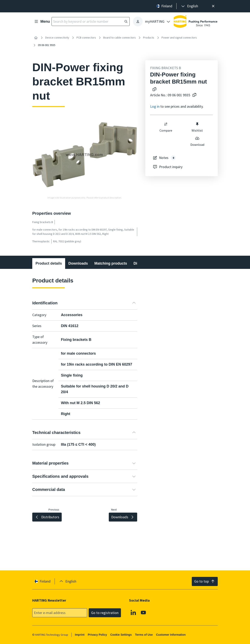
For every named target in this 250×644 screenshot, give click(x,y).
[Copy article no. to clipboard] (194, 95)
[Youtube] (143, 612)
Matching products (111, 263)
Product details (49, 263)
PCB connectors (86, 38)
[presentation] (189, 6)
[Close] (213, 6)
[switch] (166, 124)
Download (197, 141)
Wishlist (197, 127)
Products (149, 38)
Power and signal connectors (179, 38)
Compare (166, 127)
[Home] (36, 38)
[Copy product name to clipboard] (154, 90)
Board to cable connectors (120, 38)
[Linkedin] (133, 612)
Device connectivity (57, 38)
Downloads (78, 263)
